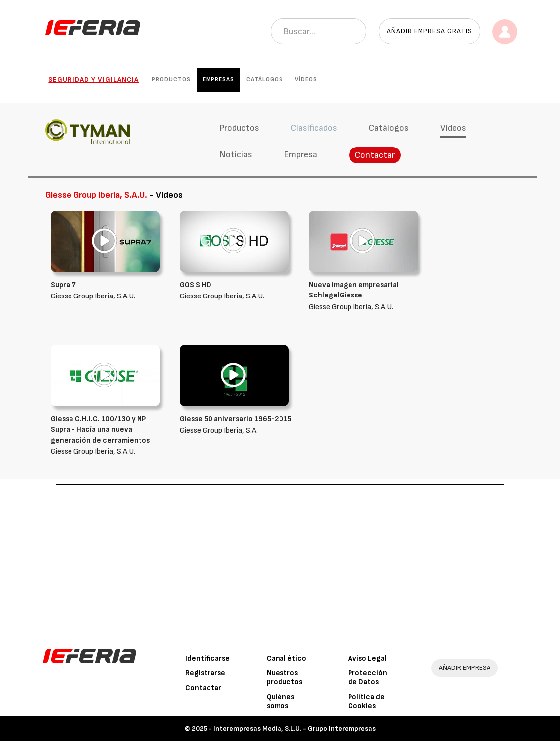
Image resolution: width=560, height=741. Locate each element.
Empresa (301, 155)
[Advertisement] (280, 559)
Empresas (218, 80)
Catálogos (265, 80)
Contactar (375, 155)
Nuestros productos (284, 678)
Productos (171, 80)
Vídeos (306, 80)
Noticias (236, 155)
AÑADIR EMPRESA (465, 668)
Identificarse (208, 658)
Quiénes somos (280, 702)
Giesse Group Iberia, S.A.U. (366, 296)
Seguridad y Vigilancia (93, 80)
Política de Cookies (366, 702)
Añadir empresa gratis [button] (429, 31)
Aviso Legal (367, 658)
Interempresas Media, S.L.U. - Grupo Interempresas (295, 728)
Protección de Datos (368, 678)
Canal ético (286, 658)
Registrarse (205, 673)
